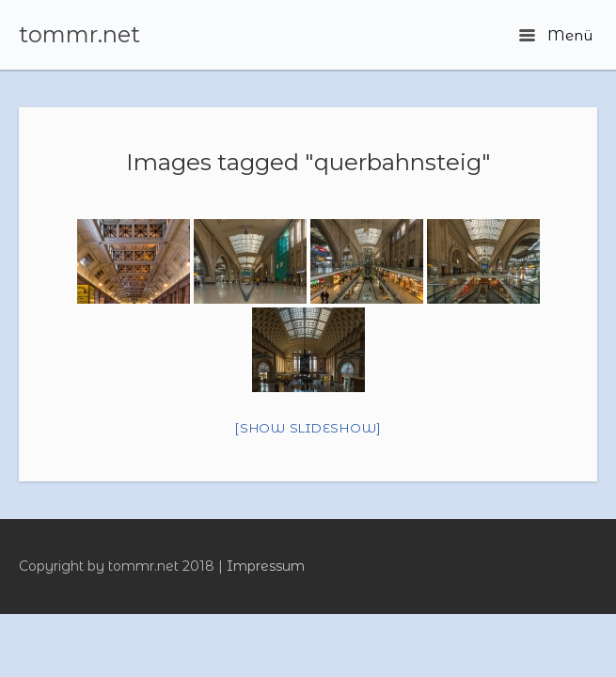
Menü (556, 35)
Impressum (266, 566)
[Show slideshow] (308, 428)
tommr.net (79, 35)
